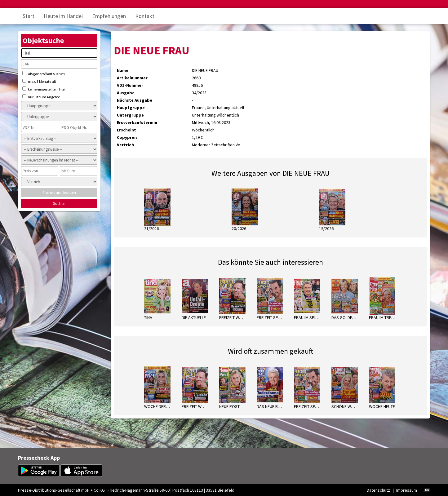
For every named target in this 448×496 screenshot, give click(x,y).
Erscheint (126, 130)
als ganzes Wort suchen (44, 73)
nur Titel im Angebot (41, 97)
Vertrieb (126, 145)
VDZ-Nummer (130, 85)
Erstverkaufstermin (137, 122)
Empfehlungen (109, 16)
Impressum (407, 490)
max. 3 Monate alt (39, 81)
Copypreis (127, 137)
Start (29, 16)
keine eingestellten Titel (44, 89)
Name (123, 70)
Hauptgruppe (131, 108)
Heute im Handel (63, 16)
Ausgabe (126, 93)
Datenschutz (378, 490)
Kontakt (145, 16)
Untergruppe (130, 115)
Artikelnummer (132, 78)
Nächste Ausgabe (135, 100)
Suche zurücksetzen (59, 193)
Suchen (59, 204)
